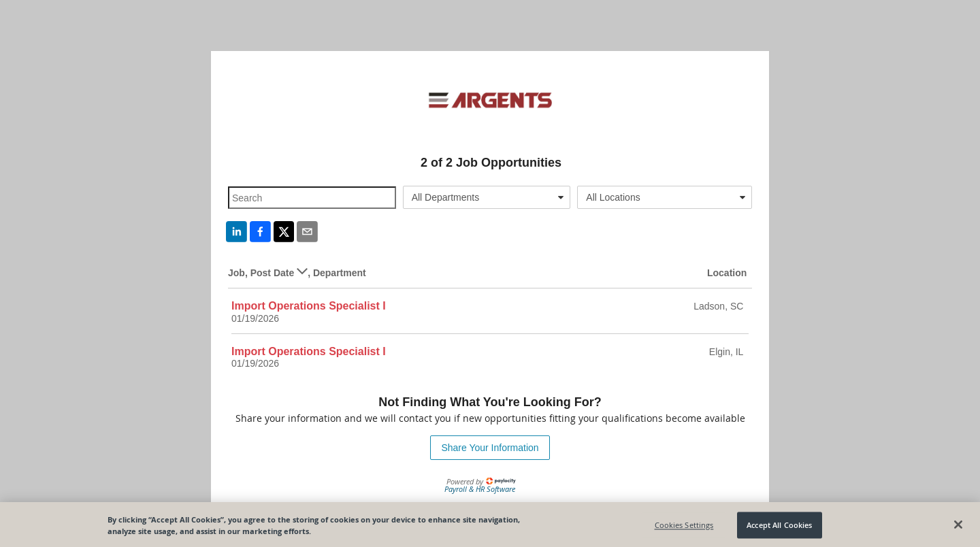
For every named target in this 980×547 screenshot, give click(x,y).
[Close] (958, 527)
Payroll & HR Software (480, 489)
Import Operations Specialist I (309, 306)
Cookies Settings (684, 527)
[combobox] (487, 197)
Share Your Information (490, 448)
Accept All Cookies (779, 527)
